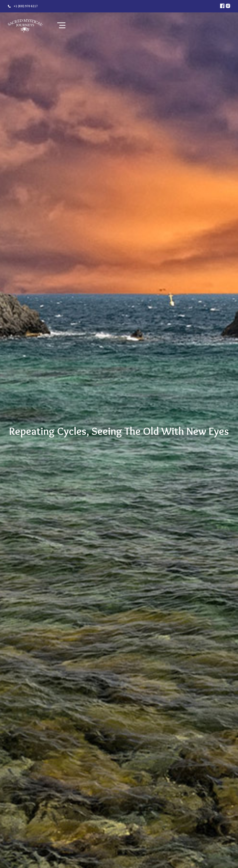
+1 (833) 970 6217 (26, 6)
